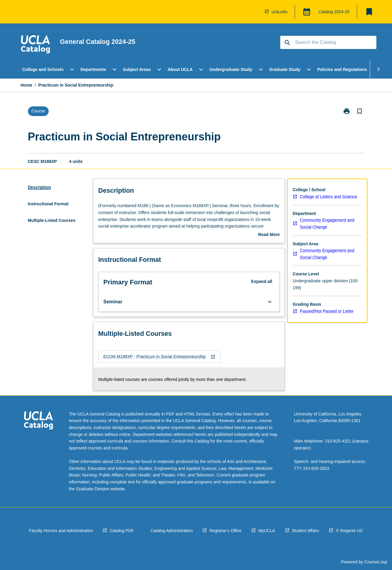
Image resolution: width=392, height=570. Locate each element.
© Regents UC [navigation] (349, 531)
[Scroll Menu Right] (378, 69)
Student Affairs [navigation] (306, 531)
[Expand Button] (270, 302)
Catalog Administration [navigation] (172, 531)
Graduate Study (285, 69)
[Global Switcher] (307, 12)
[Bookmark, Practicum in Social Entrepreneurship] (360, 111)
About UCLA (180, 69)
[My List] (369, 12)
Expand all (262, 281)
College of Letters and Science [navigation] (328, 197)
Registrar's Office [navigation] (225, 531)
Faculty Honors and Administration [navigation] (61, 531)
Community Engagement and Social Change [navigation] (327, 224)
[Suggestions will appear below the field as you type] (329, 42)
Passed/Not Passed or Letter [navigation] (327, 311)
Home (27, 85)
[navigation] (35, 45)
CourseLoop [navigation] (376, 562)
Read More (269, 235)
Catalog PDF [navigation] (122, 531)
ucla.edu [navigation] (280, 12)
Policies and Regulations (342, 69)
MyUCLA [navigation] (267, 531)
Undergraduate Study (231, 69)
